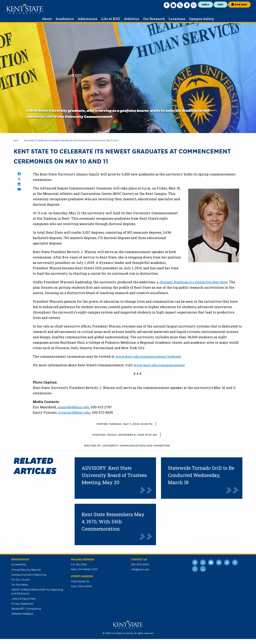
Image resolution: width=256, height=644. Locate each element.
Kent (16, 140)
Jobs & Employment (24, 598)
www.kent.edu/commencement (159, 365)
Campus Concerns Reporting (29, 574)
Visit (220, 4)
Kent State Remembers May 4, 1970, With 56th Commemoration (113, 522)
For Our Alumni (21, 579)
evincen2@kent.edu (74, 412)
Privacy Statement (22, 603)
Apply (205, 4)
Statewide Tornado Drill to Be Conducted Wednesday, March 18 (201, 475)
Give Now (239, 4)
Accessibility (19, 564)
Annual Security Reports (26, 569)
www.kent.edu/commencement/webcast (148, 356)
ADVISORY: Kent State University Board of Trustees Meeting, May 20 (114, 475)
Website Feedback (22, 613)
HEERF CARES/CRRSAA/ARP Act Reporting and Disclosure (37, 591)
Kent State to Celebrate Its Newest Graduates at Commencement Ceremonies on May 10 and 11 (72, 140)
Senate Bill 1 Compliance (26, 608)
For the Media (20, 584)
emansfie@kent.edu (73, 407)
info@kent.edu (140, 569)
